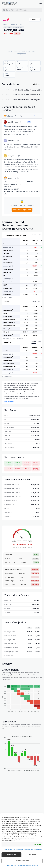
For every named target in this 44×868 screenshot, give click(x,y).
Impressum (35, 866)
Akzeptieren (11, 855)
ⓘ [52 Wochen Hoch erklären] (16, 501)
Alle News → (38, 84)
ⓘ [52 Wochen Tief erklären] (15, 505)
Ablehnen (33, 855)
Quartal (34, 235)
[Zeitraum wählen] (35, 20)
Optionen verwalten (22, 861)
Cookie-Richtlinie (11, 866)
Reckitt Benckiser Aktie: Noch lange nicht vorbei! (27, 100)
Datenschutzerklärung (24, 866)
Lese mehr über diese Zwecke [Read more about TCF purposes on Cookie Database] (33, 849)
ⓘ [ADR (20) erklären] (11, 513)
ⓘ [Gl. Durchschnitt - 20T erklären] (19, 489)
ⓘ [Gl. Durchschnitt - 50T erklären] (19, 493)
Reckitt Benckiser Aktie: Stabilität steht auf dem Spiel (27, 95)
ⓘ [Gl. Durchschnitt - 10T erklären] (19, 485)
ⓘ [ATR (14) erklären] (11, 517)
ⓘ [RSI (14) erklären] (10, 509)
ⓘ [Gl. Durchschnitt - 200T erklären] (20, 497)
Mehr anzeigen (9, 401)
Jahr (39, 235)
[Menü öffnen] (41, 3)
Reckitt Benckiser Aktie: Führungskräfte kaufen (27, 90)
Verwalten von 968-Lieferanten (13, 849)
